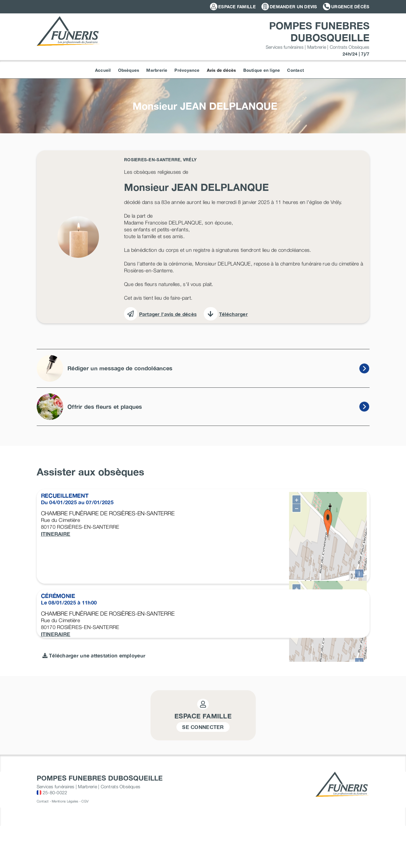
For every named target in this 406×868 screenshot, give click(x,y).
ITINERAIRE (56, 534)
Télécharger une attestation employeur (94, 831)
